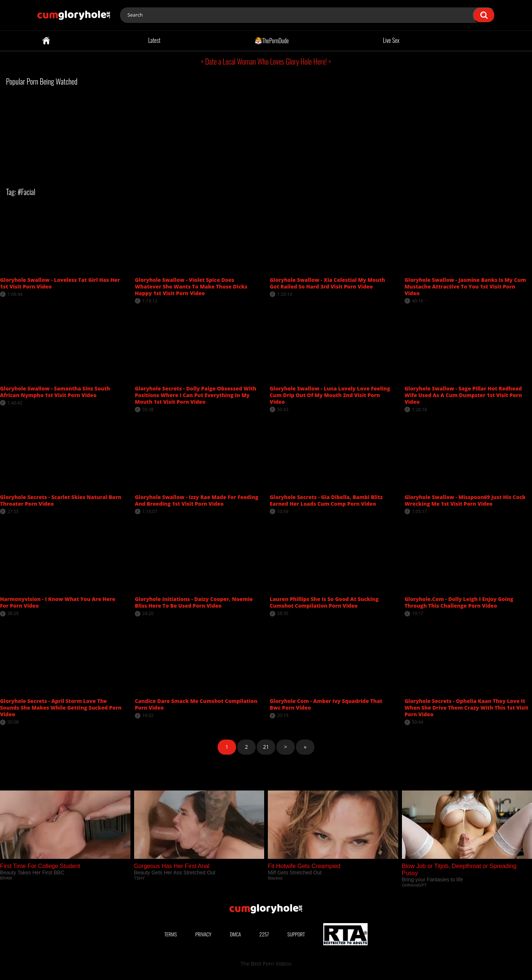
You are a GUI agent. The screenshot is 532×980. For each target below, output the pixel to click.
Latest (154, 40)
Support (296, 934)
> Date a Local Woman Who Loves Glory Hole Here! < (266, 61)
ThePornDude (272, 40)
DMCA (235, 934)
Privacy (204, 934)
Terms (171, 934)
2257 (264, 934)
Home (46, 41)
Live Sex (391, 40)
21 (266, 747)
